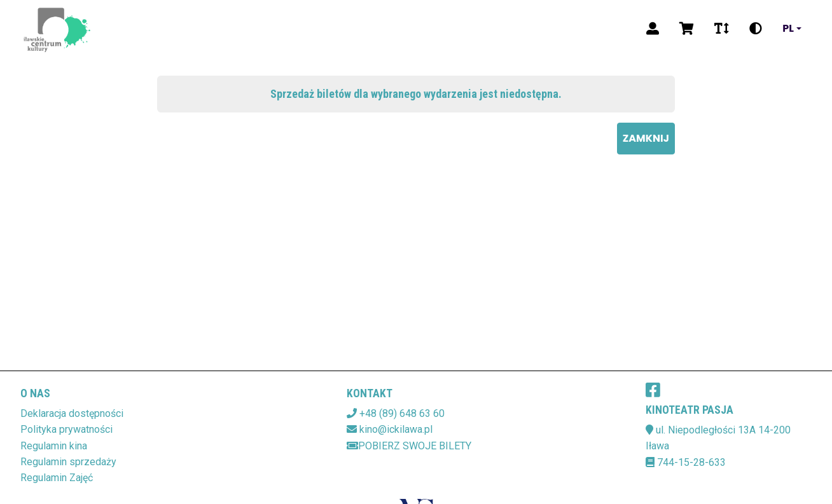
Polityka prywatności (66, 429)
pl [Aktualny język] (788, 29)
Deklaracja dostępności (72, 413)
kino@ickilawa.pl (396, 429)
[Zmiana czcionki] (722, 29)
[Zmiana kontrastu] (756, 29)
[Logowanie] (653, 29)
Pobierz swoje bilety (409, 446)
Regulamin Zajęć (57, 478)
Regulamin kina (54, 446)
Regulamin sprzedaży (68, 462)
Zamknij (646, 138)
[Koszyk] (687, 29)
